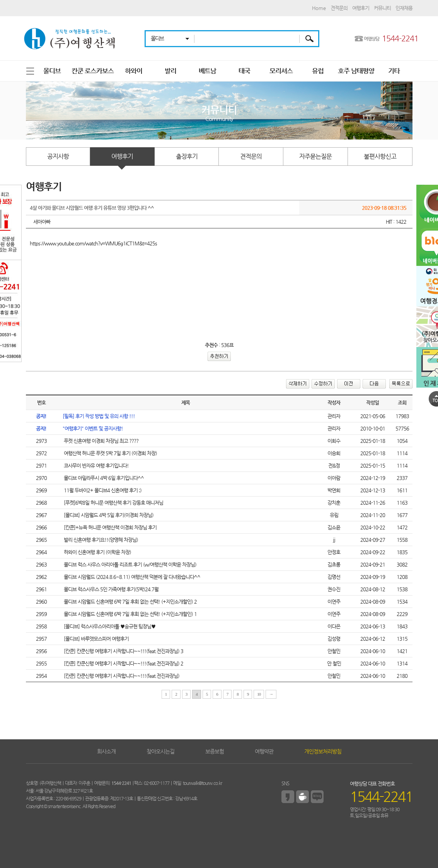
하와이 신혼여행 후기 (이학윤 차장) (97, 552)
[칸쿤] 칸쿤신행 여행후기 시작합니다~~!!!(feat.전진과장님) (121, 676)
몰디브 (52, 71)
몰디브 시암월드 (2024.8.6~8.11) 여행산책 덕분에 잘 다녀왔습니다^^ (131, 577)
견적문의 (339, 8)
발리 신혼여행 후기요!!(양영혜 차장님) (100, 540)
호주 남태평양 (356, 71)
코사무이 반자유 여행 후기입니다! (96, 465)
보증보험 (215, 751)
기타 (394, 71)
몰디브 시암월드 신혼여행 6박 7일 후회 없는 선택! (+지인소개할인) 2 (130, 602)
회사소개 (106, 751)
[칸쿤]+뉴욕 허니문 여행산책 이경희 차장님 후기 (110, 527)
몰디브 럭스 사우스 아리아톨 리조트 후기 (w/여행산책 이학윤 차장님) (130, 564)
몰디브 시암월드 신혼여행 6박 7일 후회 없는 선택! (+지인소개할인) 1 (130, 614)
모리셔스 (281, 71)
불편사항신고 (380, 156)
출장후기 (187, 156)
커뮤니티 (382, 8)
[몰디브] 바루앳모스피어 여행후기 (96, 639)
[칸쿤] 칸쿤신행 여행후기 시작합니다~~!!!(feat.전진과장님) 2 (123, 663)
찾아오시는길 (160, 751)
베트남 (207, 71)
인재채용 (404, 8)
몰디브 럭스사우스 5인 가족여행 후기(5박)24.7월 (111, 589)
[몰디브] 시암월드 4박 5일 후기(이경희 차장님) (108, 515)
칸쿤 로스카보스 (93, 71)
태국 (244, 71)
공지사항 (58, 156)
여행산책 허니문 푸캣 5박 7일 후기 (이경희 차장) (110, 453)
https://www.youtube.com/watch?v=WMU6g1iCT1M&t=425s (93, 243)
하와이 (134, 71)
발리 (170, 71)
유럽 (318, 71)
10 (259, 694)
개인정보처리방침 (323, 751)
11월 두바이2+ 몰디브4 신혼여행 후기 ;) (102, 490)
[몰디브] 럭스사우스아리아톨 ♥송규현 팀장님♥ (109, 626)
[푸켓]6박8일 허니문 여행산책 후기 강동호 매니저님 (113, 503)
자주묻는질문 (315, 156)
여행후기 (361, 8)
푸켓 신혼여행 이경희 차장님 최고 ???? (101, 441)
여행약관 (264, 751)
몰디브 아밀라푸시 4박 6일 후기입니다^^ (103, 478)
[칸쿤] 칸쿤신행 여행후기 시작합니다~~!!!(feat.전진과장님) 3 (123, 651)
